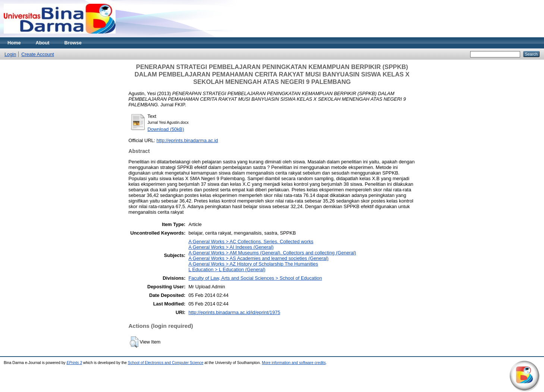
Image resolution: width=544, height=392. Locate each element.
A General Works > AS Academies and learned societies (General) (258, 258)
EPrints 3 (74, 363)
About (43, 43)
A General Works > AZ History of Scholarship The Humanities (253, 264)
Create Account (38, 54)
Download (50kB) (166, 129)
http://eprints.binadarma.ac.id (187, 140)
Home (14, 43)
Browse (73, 43)
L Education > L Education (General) (227, 269)
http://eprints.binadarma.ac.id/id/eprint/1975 (234, 312)
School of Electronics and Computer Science (166, 363)
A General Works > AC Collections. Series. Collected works (251, 242)
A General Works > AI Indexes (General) (231, 247)
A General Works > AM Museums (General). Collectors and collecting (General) (272, 253)
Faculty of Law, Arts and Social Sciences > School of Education (255, 278)
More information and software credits (294, 363)
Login (10, 54)
